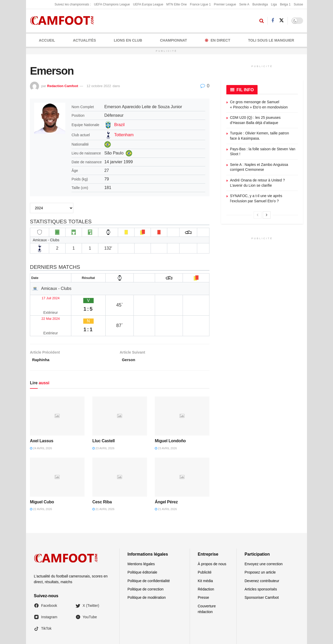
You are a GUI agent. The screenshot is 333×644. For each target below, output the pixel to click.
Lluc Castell (104, 419)
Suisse (298, 4)
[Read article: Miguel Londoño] (182, 394)
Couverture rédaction (207, 587)
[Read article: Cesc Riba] (120, 455)
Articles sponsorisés (261, 567)
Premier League (225, 4)
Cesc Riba (102, 480)
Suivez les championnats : (73, 4)
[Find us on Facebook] (273, 21)
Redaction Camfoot (63, 86)
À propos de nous (212, 542)
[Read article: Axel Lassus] (57, 394)
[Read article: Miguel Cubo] (57, 455)
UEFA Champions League (112, 4)
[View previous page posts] (258, 215)
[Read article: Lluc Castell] (120, 394)
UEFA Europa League (148, 4)
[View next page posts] (267, 215)
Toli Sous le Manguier (271, 40)
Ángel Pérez (166, 480)
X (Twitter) (87, 583)
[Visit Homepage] (64, 21)
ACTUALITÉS (84, 40)
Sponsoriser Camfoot (262, 576)
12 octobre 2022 (99, 86)
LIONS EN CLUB (128, 40)
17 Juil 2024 (43, 297)
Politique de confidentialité (149, 559)
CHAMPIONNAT (174, 40)
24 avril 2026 (41, 426)
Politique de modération (147, 576)
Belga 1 (285, 4)
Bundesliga (260, 4)
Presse (203, 576)
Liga (274, 4)
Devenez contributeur (262, 559)
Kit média (205, 559)
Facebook (45, 583)
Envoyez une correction (264, 542)
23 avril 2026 (103, 426)
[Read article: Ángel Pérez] (182, 455)
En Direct (218, 40)
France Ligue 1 (200, 4)
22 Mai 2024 (44, 307)
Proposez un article (260, 550)
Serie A (244, 4)
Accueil (47, 40)
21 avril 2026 (103, 487)
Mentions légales (141, 542)
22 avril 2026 (41, 487)
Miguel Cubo (42, 480)
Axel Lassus (42, 419)
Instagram (46, 595)
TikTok (43, 607)
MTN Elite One (177, 4)
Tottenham (124, 135)
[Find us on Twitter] (281, 21)
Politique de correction (146, 567)
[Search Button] (262, 21)
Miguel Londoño (170, 419)
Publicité (205, 550)
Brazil (119, 125)
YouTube (86, 595)
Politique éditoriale (142, 550)
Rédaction (206, 567)
